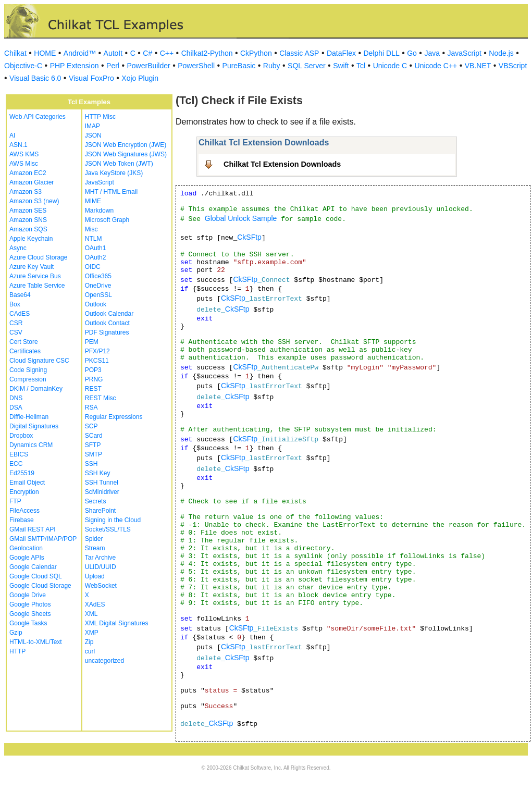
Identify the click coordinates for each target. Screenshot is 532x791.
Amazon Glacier (32, 182)
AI (12, 135)
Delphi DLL (381, 53)
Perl (113, 66)
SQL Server (307, 66)
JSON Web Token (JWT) (119, 164)
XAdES (95, 604)
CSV (16, 332)
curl (90, 651)
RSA (91, 407)
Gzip (16, 633)
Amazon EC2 (28, 173)
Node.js (501, 53)
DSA (16, 407)
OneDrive (98, 286)
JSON (93, 135)
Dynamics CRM (31, 445)
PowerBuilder (148, 66)
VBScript (513, 66)
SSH (91, 464)
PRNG (94, 379)
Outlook (96, 304)
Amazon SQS (28, 229)
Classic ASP (299, 53)
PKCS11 (97, 361)
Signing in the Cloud (113, 520)
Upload (95, 576)
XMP (92, 633)
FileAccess (24, 511)
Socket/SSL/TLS (108, 529)
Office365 (98, 276)
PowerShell (196, 66)
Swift (341, 66)
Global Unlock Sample (241, 218)
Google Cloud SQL (36, 576)
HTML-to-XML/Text (36, 642)
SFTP (93, 445)
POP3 (93, 370)
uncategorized (104, 661)
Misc (91, 229)
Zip (89, 642)
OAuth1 (96, 248)
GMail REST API (32, 529)
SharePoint (100, 511)
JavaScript (465, 53)
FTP (15, 501)
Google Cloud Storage (40, 586)
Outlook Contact (107, 323)
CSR (16, 323)
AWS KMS (24, 154)
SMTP (94, 454)
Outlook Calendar (109, 314)
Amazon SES (28, 211)
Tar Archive (100, 558)
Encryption (24, 492)
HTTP (17, 651)
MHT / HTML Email (111, 192)
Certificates (25, 351)
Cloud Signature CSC (39, 361)
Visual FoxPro (91, 78)
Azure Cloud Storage (38, 257)
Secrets (96, 501)
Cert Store (24, 342)
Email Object (27, 483)
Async (18, 248)
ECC (16, 464)
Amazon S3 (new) (34, 201)
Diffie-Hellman (29, 417)
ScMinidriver (102, 492)
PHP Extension (75, 66)
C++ (167, 53)
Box (15, 304)
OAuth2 (96, 257)
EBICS (19, 454)
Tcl (361, 66)
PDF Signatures (107, 332)
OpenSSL (98, 295)
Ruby (272, 66)
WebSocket (101, 586)
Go (412, 53)
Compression (28, 379)
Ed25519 (22, 473)
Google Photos (30, 604)
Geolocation (26, 548)
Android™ (80, 53)
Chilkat (15, 53)
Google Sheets (30, 614)
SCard (94, 436)
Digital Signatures (34, 426)
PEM (92, 342)
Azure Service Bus (35, 276)
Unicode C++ (436, 66)
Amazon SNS (28, 220)
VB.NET (478, 66)
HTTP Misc (100, 117)
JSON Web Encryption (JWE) (126, 145)
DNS (16, 398)
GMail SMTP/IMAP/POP (43, 539)
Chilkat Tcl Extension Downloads (282, 164)
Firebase (22, 520)
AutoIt (113, 53)
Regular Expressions (114, 417)
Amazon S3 (26, 192)
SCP (91, 426)
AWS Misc (24, 164)
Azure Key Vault (32, 267)
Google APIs (27, 558)
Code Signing (28, 370)
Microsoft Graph (107, 220)
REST (93, 389)
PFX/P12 (97, 351)
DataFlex (341, 53)
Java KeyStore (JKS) (114, 173)
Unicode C (390, 66)
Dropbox (21, 436)
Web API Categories (38, 117)
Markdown (99, 211)
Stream (95, 548)
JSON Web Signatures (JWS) (126, 154)
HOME (45, 53)
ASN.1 (18, 145)
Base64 (20, 295)
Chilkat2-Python (207, 53)
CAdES (20, 314)
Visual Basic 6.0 (35, 78)
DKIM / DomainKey (36, 389)
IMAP (92, 126)
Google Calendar (33, 567)
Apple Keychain (31, 239)
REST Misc (101, 398)
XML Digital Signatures (117, 623)
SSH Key (98, 473)
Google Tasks (28, 623)
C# (147, 53)
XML (91, 614)
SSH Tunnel (102, 483)
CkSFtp (249, 237)
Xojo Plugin (140, 78)
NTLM (94, 239)
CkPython (256, 53)
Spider (94, 539)
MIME (93, 201)
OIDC (93, 267)
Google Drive (28, 595)
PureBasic (239, 66)
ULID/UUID (101, 567)
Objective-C (23, 66)
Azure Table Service (37, 286)
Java (432, 53)
